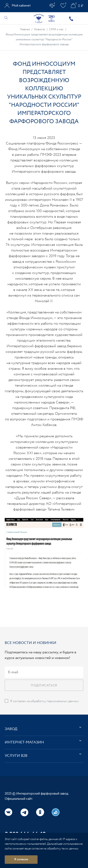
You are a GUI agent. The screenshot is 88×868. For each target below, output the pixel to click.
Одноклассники (40, 812)
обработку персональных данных (55, 701)
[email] (44, 672)
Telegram (24, 812)
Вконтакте (9, 812)
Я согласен (21, 859)
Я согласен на (44, 701)
